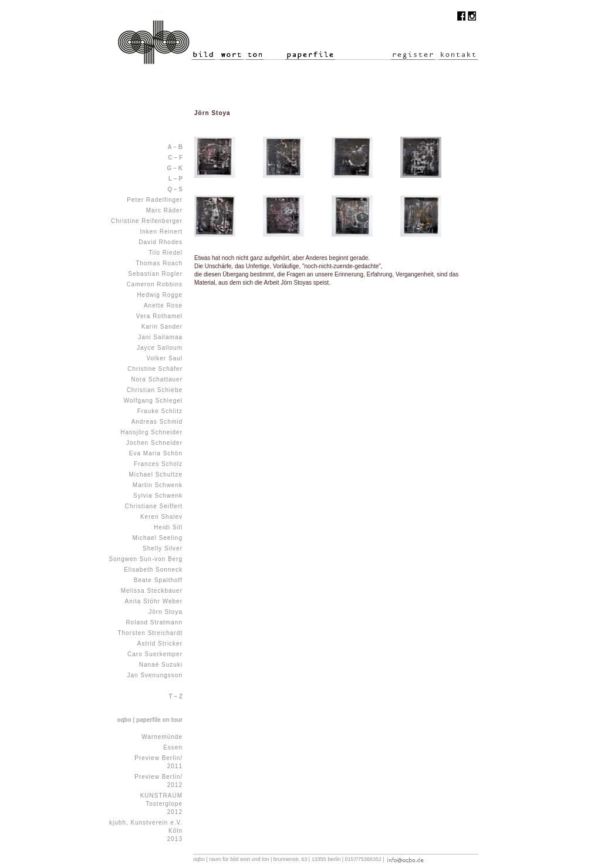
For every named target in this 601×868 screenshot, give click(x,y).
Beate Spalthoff (158, 580)
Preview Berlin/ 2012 (158, 781)
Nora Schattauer (157, 379)
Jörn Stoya (166, 612)
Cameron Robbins (154, 284)
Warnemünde (162, 737)
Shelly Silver (163, 548)
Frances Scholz (158, 464)
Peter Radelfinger (155, 200)
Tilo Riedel (166, 253)
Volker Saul (164, 358)
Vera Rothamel (159, 316)
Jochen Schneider (154, 443)
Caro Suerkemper (155, 654)
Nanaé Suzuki (161, 665)
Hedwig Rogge (160, 295)
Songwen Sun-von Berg (146, 559)
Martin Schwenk (158, 485)
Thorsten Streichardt (150, 633)
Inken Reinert (161, 232)
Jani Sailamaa (160, 337)
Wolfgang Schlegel (153, 401)
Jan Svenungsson (155, 675)
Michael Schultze (156, 474)
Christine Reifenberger (147, 221)
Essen (173, 747)
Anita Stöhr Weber (153, 601)
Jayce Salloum (160, 348)
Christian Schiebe (155, 390)
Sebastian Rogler (155, 274)
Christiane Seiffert (154, 506)
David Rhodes (161, 242)
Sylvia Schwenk (158, 496)
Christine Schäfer (155, 369)
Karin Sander (162, 327)
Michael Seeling (157, 538)
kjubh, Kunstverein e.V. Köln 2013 (146, 831)
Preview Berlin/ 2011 (158, 762)
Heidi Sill (168, 527)
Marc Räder (164, 210)
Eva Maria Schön (156, 453)
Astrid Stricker (160, 644)
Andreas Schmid (157, 422)
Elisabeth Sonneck (153, 570)
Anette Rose (163, 305)
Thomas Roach (159, 263)
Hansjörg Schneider (151, 432)
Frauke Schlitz (160, 411)
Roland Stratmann (154, 622)
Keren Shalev (161, 517)
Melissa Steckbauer (152, 591)
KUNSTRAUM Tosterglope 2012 (161, 804)
